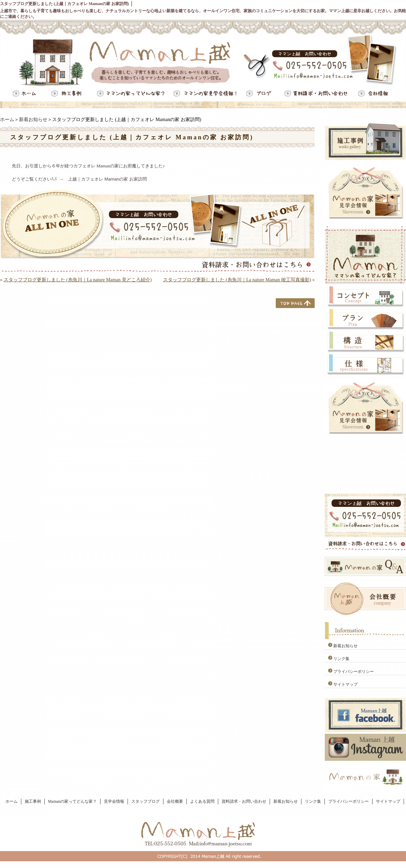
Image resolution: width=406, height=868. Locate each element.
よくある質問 (202, 801)
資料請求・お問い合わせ (244, 801)
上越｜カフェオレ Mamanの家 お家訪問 (107, 179)
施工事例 (33, 801)
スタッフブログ (145, 801)
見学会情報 (114, 801)
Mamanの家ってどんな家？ (73, 801)
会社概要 (175, 801)
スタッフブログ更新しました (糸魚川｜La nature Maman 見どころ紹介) (78, 280)
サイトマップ (345, 684)
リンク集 (341, 659)
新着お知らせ (33, 120)
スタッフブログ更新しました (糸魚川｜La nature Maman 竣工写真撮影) (237, 280)
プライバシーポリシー (354, 672)
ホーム (7, 120)
